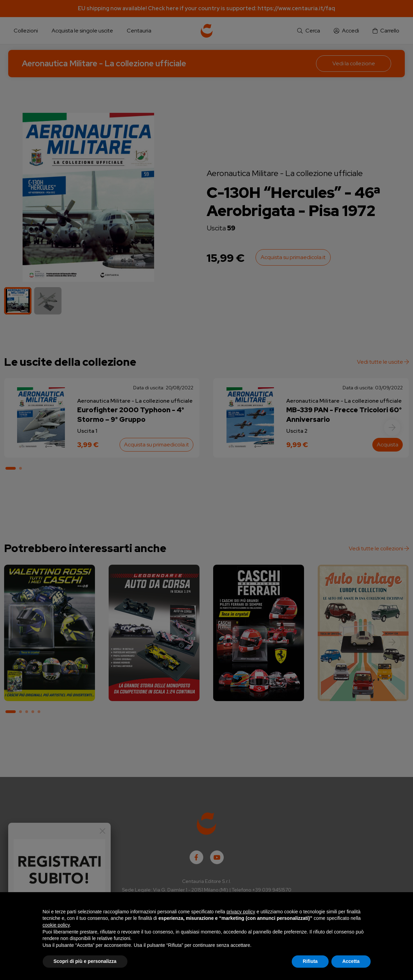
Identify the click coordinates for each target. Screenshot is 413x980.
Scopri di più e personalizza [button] (85, 961)
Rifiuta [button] (310, 961)
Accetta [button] (351, 961)
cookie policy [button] (56, 925)
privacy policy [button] (241, 912)
